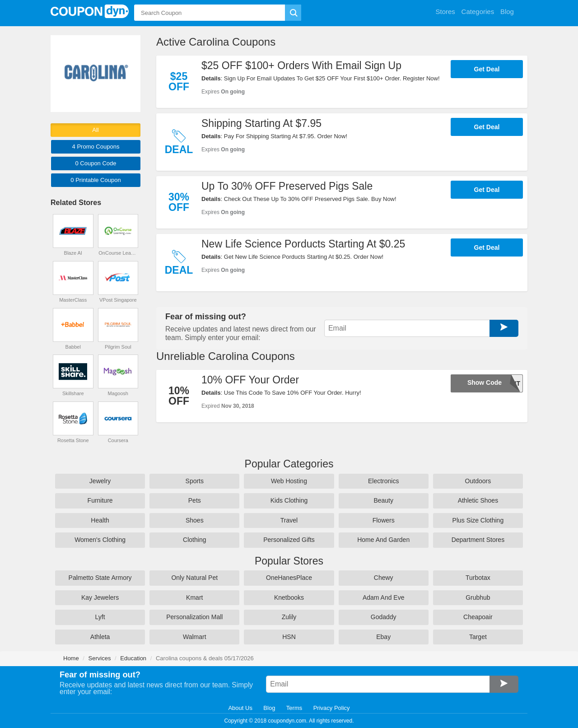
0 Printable (96, 180)
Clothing (194, 540)
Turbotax (478, 578)
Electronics (383, 481)
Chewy (384, 578)
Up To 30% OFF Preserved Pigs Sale (287, 186)
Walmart (195, 637)
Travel (289, 520)
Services (100, 658)
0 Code (96, 163)
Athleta (100, 637)
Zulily (289, 617)
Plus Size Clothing (478, 520)
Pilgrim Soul (118, 347)
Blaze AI (73, 253)
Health (100, 520)
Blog (269, 708)
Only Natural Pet (194, 578)
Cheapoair (478, 617)
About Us (240, 708)
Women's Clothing (100, 540)
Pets (195, 500)
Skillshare (73, 393)
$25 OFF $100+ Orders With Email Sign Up (301, 65)
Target (478, 637)
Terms (294, 708)
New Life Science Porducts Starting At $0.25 (303, 244)
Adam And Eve (384, 597)
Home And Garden (383, 540)
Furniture (100, 500)
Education (133, 658)
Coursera (118, 440)
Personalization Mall (194, 617)
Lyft (100, 617)
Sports (195, 481)
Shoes (195, 520)
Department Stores (478, 540)
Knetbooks (289, 597)
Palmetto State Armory (100, 578)
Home (71, 658)
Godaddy (384, 617)
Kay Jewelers (100, 597)
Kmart (194, 597)
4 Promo (96, 147)
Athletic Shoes (478, 500)
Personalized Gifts (289, 540)
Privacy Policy (332, 708)
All (95, 130)
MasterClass (73, 300)
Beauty (383, 500)
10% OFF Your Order (250, 380)
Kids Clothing (289, 500)
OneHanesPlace (289, 578)
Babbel (73, 347)
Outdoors (478, 481)
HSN (289, 637)
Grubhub (478, 597)
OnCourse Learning (118, 253)
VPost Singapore (118, 300)
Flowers (384, 520)
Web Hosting (289, 481)
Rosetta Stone (73, 440)
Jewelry (100, 481)
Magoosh (118, 393)
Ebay (383, 637)
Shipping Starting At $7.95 (261, 123)
